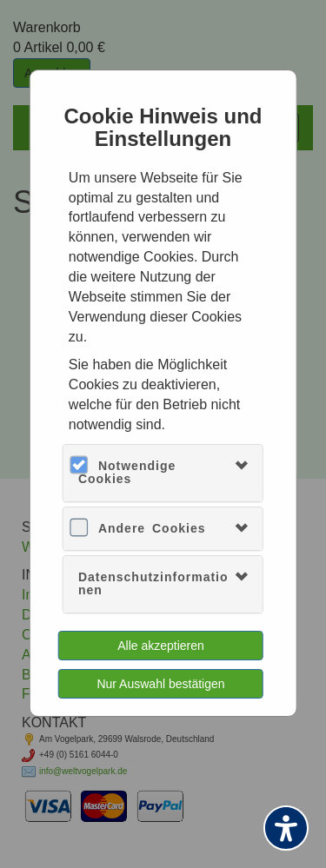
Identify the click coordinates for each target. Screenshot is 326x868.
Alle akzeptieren (161, 646)
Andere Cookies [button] (152, 528)
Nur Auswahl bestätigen (160, 684)
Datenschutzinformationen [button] (153, 583)
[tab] (163, 473)
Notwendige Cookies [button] (127, 472)
